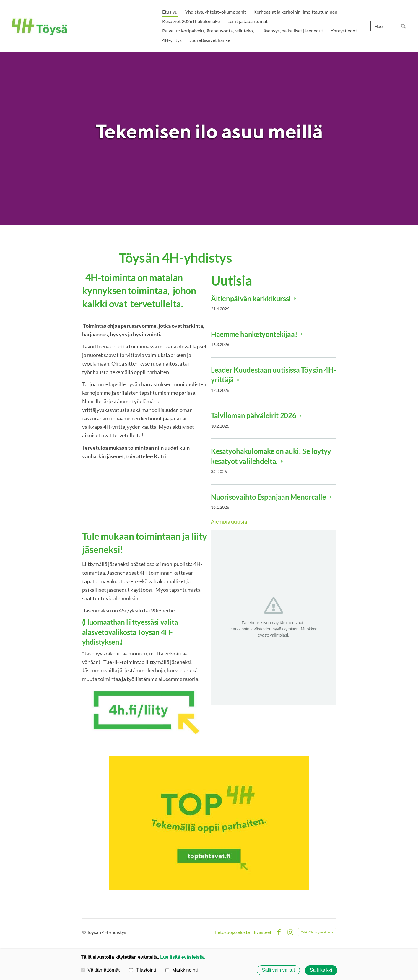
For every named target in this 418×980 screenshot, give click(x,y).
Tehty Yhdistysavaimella (317, 932)
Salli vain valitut (279, 970)
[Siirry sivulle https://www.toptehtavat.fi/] (209, 823)
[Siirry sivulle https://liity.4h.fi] (145, 712)
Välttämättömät (100, 970)
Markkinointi (182, 970)
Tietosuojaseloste (232, 932)
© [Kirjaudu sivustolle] (84, 932)
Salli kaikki (321, 970)
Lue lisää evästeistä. (182, 957)
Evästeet (263, 932)
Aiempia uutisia (229, 521)
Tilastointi (142, 970)
